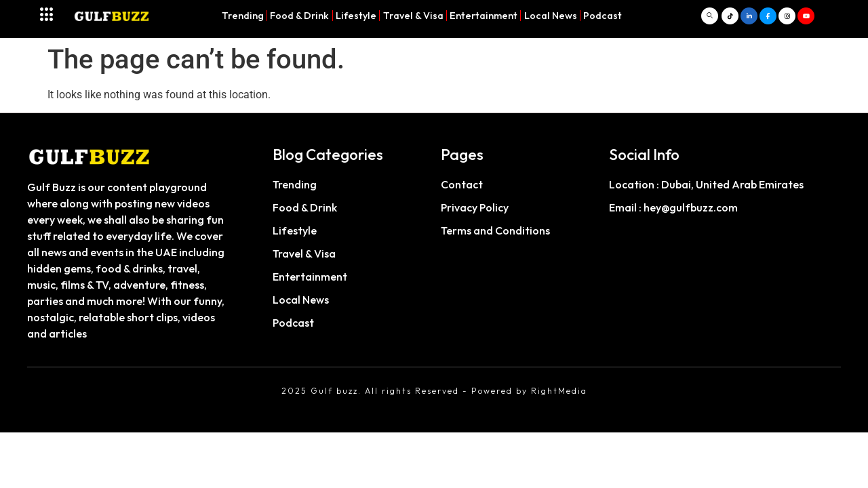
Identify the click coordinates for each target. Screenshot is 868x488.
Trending (243, 16)
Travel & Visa (413, 16)
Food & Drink (299, 16)
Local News (551, 16)
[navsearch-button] (710, 16)
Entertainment (484, 16)
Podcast (603, 16)
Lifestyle (356, 16)
